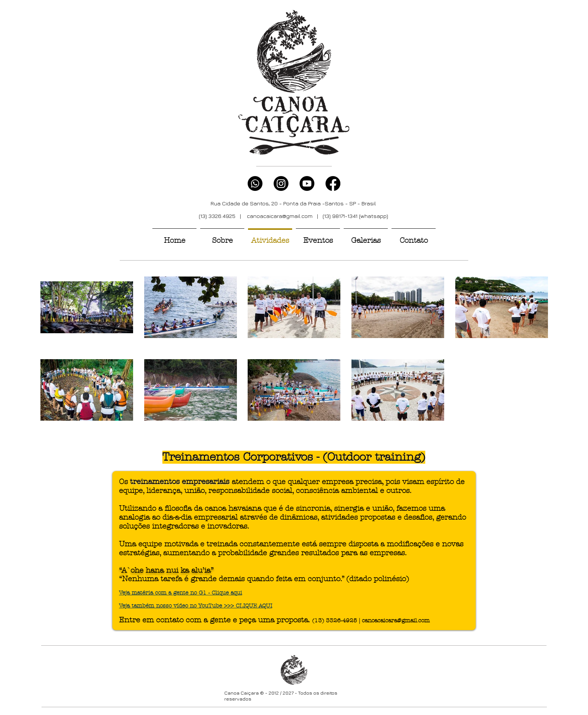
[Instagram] (281, 183)
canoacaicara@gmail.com (280, 216)
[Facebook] (333, 183)
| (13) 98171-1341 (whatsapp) (350, 216)
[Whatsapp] (255, 183)
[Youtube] (307, 183)
